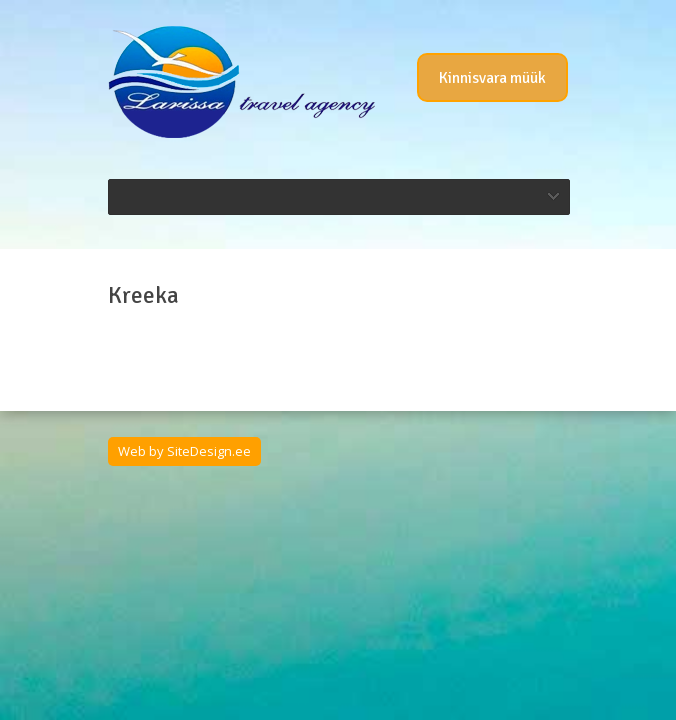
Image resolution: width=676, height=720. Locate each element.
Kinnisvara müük (492, 78)
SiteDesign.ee (209, 451)
